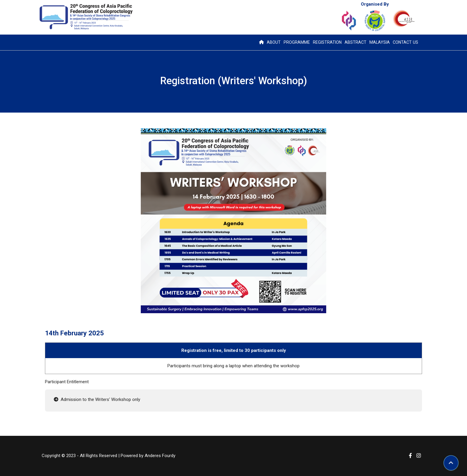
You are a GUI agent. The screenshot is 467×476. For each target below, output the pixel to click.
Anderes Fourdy (160, 456)
